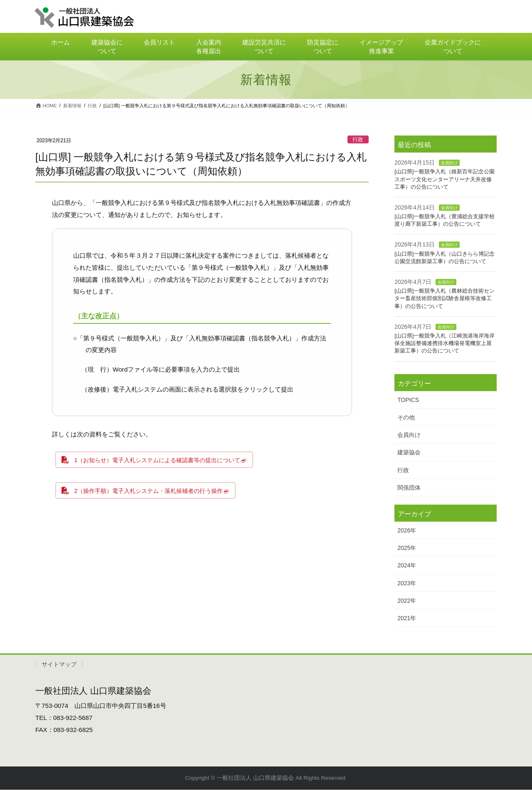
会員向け (449, 164)
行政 (358, 141)
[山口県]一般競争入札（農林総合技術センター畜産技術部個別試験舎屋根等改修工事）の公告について (445, 299)
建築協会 (409, 453)
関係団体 (409, 489)
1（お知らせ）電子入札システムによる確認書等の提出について (164, 462)
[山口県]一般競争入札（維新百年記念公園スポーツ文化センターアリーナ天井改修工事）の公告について (445, 180)
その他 (406, 419)
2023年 (407, 584)
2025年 (407, 549)
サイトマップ (59, 665)
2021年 (407, 619)
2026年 (407, 532)
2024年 (407, 567)
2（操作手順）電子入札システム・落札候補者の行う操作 (154, 495)
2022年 (407, 602)
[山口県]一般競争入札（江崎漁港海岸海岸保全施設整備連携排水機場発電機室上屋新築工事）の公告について (445, 344)
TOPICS (408, 401)
